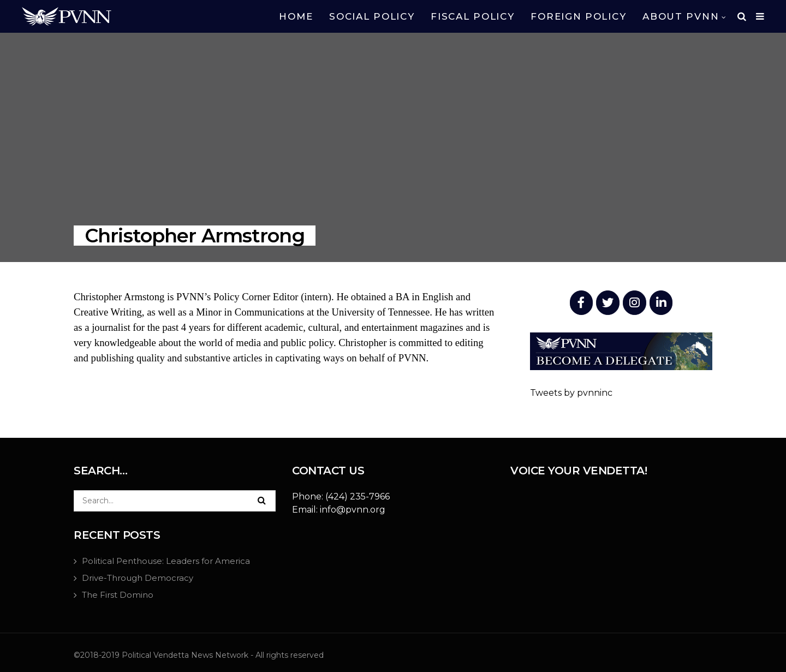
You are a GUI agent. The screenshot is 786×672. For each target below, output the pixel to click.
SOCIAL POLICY (372, 16)
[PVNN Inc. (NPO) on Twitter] (608, 303)
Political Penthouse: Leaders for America (166, 561)
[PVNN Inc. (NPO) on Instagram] (635, 303)
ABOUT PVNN (681, 16)
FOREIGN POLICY (578, 16)
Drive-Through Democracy (138, 578)
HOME (296, 16)
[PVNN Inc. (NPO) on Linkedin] (661, 303)
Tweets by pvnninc (571, 393)
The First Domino (118, 595)
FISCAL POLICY (472, 16)
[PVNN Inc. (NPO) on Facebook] (582, 303)
